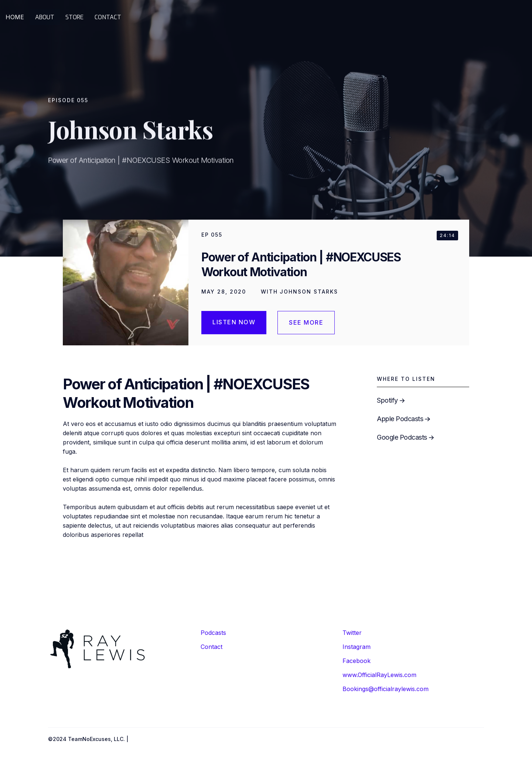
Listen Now (234, 322)
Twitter (352, 633)
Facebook (357, 661)
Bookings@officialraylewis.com (386, 689)
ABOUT (45, 17)
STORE (74, 17)
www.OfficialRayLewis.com (379, 675)
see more (306, 322)
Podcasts (213, 633)
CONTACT (108, 17)
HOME (15, 17)
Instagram (357, 647)
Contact (212, 647)
